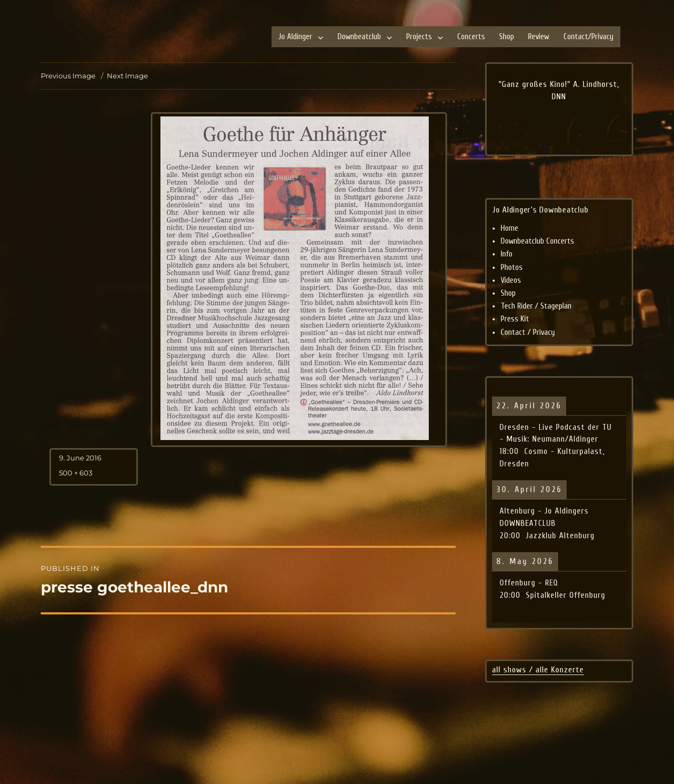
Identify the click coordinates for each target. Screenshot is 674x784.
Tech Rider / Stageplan (536, 306)
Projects (419, 37)
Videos (511, 280)
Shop (507, 37)
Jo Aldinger (295, 37)
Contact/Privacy (588, 37)
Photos (512, 268)
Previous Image (68, 76)
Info (507, 254)
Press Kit (515, 319)
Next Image (127, 76)
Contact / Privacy (528, 332)
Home (510, 228)
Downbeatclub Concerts (537, 241)
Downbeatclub (359, 37)
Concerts (471, 37)
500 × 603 (76, 473)
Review (539, 37)
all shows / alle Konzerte (538, 670)
